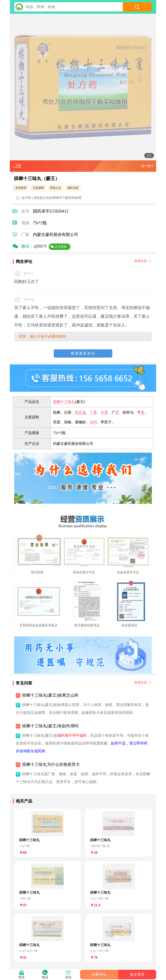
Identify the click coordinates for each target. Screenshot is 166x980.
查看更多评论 (83, 353)
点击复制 (61, 247)
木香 (104, 412)
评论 (68, 977)
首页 (21, 977)
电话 (45, 977)
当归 (93, 422)
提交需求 (137, 974)
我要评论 (99, 974)
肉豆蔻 (80, 412)
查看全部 (142, 261)
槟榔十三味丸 (64, 402)
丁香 (93, 412)
